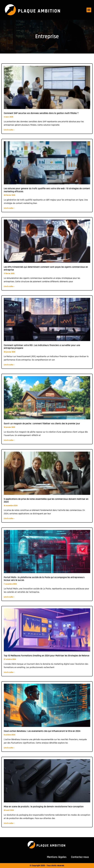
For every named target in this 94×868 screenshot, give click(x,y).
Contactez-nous (80, 857)
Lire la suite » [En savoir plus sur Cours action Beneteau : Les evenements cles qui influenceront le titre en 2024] (9, 748)
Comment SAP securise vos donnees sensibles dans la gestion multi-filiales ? (41, 113)
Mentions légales (57, 857)
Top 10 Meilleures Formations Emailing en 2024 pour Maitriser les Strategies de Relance (47, 656)
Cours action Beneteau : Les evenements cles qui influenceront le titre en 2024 (42, 731)
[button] (89, 10)
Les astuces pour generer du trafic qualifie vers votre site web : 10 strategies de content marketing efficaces (47, 190)
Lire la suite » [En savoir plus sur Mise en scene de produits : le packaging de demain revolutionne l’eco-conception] (9, 823)
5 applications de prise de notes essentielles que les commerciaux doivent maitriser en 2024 (46, 500)
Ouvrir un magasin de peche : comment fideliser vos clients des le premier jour (42, 424)
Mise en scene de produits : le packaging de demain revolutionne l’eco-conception (44, 807)
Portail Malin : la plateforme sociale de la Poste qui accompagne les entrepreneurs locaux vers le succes (44, 579)
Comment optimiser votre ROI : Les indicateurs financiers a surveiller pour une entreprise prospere (42, 347)
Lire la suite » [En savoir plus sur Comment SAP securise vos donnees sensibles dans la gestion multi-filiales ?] (9, 130)
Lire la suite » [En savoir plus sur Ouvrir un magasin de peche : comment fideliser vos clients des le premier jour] (9, 440)
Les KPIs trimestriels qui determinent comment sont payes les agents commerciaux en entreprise (46, 268)
